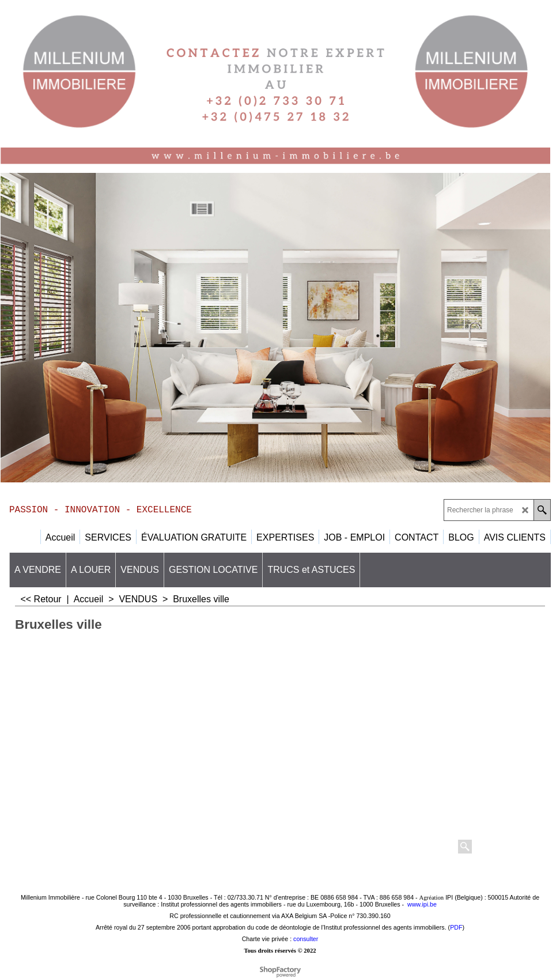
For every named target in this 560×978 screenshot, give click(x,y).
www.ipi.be (422, 904)
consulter (306, 939)
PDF (456, 927)
